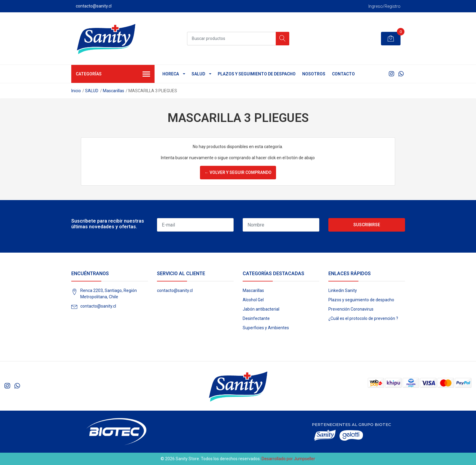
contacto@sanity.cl (98, 306)
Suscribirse (367, 225)
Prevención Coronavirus (351, 309)
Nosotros (314, 74)
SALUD (198, 74)
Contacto (343, 74)
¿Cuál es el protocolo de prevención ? (363, 318)
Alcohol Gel (253, 300)
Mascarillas (114, 91)
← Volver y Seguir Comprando (238, 172)
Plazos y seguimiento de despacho (257, 74)
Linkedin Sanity (343, 290)
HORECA (171, 74)
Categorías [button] (113, 74)
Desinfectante (256, 318)
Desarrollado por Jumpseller (288, 459)
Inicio (76, 91)
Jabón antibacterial (261, 309)
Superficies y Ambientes (266, 328)
